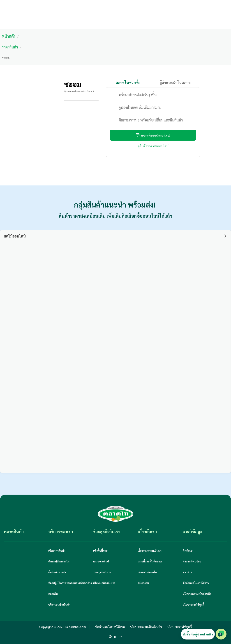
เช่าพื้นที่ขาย (100, 550)
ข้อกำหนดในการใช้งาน (196, 583)
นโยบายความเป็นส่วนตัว (197, 594)
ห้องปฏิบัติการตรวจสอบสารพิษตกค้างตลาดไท (70, 588)
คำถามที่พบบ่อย (192, 561)
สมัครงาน (143, 583)
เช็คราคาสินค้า (57, 550)
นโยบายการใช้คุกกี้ (193, 605)
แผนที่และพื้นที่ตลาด (150, 561)
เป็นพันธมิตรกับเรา (104, 583)
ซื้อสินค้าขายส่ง (57, 572)
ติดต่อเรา (188, 550)
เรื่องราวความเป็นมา (150, 550)
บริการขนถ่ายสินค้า (59, 605)
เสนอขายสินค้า (102, 561)
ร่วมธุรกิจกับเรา (102, 572)
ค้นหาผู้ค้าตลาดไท (59, 561)
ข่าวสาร (187, 572)
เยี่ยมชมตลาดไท (147, 572)
